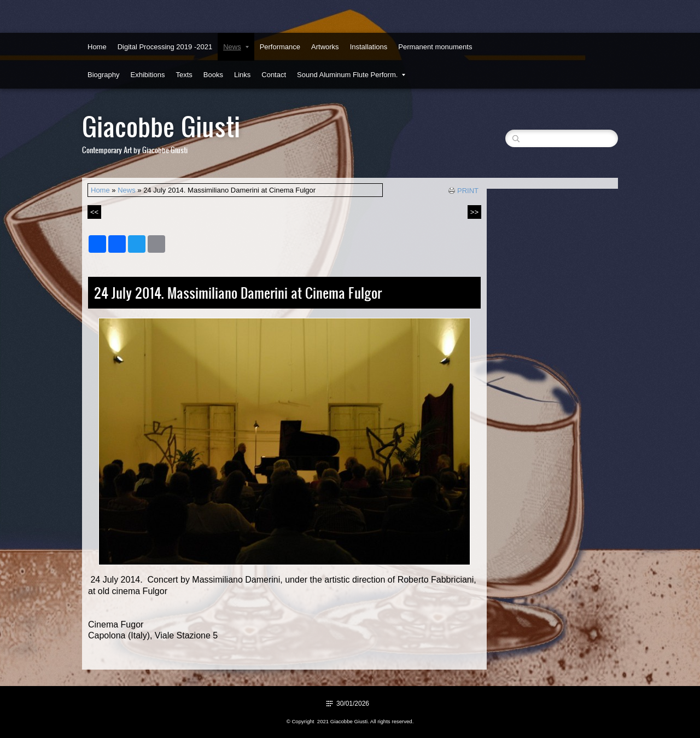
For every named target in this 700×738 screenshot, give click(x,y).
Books (213, 75)
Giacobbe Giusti (161, 126)
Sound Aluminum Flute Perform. (351, 75)
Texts (184, 75)
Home (97, 47)
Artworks (325, 47)
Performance (280, 47)
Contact (274, 75)
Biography (104, 75)
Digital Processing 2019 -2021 (165, 47)
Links (242, 75)
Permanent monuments (435, 47)
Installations (369, 47)
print (468, 190)
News (236, 47)
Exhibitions (148, 75)
